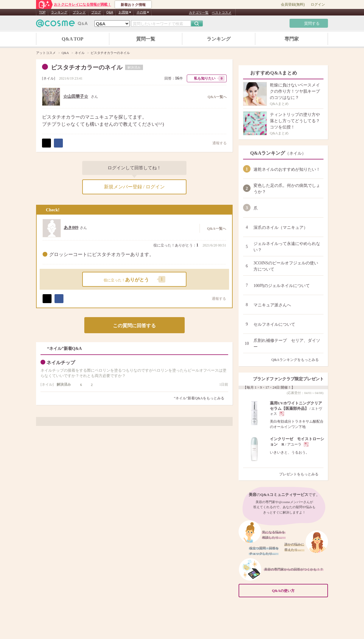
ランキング (59, 12)
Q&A (110, 12)
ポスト (46, 143)
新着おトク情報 (133, 5)
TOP (42, 12)
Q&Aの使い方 (298, 591)
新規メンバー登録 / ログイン (134, 187)
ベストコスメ (222, 13)
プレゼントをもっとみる (301, 474)
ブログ (96, 12)
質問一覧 (146, 39)
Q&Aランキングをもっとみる (297, 360)
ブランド (79, 12)
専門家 (292, 39)
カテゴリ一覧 (199, 13)
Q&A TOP (73, 39)
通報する (217, 143)
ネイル (49, 78)
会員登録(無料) (293, 4)
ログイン (318, 4)
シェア (58, 143)
